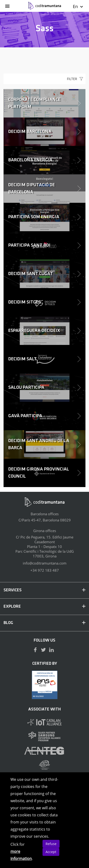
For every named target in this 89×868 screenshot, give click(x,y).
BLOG (44, 623)
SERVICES (44, 590)
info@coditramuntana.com (45, 563)
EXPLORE (44, 607)
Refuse (51, 844)
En (78, 6)
